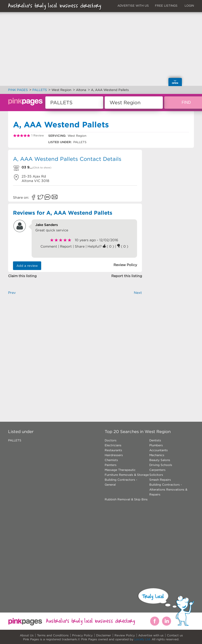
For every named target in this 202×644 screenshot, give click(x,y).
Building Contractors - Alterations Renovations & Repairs (168, 489)
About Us (27, 635)
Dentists (155, 440)
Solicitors (156, 475)
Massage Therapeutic (120, 470)
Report (66, 246)
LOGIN (189, 6)
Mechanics (157, 455)
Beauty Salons (160, 460)
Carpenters (157, 470)
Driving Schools (161, 465)
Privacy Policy (82, 635)
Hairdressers (114, 455)
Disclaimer (104, 635)
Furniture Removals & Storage (127, 475)
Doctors (111, 440)
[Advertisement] (75, 350)
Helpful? (95, 246)
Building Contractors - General (121, 482)
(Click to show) (42, 168)
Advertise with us (151, 635)
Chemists (111, 460)
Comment (49, 246)
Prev (12, 293)
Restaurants (113, 450)
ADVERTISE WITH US (133, 6)
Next (138, 293)
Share (80, 246)
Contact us (175, 635)
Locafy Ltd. (143, 639)
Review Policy (125, 635)
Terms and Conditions (53, 635)
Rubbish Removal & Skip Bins (126, 499)
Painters (111, 465)
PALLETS (15, 440)
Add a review (27, 266)
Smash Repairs (160, 480)
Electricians (113, 445)
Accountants (158, 450)
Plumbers (156, 445)
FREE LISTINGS (166, 6)
